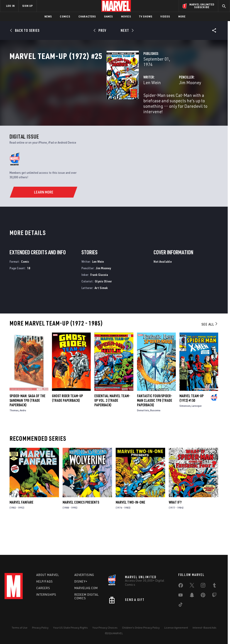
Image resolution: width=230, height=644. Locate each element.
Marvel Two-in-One (130, 531)
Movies (126, 16)
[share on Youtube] (181, 596)
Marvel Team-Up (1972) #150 (192, 427)
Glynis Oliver (103, 310)
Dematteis (143, 439)
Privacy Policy (40, 628)
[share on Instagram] (203, 586)
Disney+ (81, 581)
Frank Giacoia (99, 304)
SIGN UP (27, 6)
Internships (46, 595)
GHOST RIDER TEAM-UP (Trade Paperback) (67, 427)
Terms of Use (20, 628)
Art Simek (101, 317)
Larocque (197, 435)
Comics (65, 16)
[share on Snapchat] (192, 596)
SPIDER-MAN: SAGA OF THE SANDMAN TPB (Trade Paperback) (27, 429)
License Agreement (176, 628)
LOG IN (10, 6)
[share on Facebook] (181, 586)
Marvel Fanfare (21, 531)
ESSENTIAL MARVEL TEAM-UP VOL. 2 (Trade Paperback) (112, 429)
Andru (23, 439)
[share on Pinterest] (203, 596)
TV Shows (146, 16)
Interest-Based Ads (204, 628)
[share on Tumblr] (214, 586)
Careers (43, 588)
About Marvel (48, 575)
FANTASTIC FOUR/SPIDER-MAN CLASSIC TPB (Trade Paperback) (155, 429)
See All (210, 353)
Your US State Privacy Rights (70, 628)
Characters (87, 16)
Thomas (14, 439)
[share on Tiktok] (181, 605)
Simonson (185, 435)
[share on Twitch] (214, 596)
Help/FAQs (45, 581)
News (48, 16)
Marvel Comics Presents (81, 531)
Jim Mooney (156, 97)
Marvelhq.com (86, 588)
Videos (165, 16)
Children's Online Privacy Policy (141, 628)
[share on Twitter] (192, 586)
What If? (175, 531)
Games (109, 16)
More (182, 16)
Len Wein (84, 97)
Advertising (84, 575)
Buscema (155, 439)
